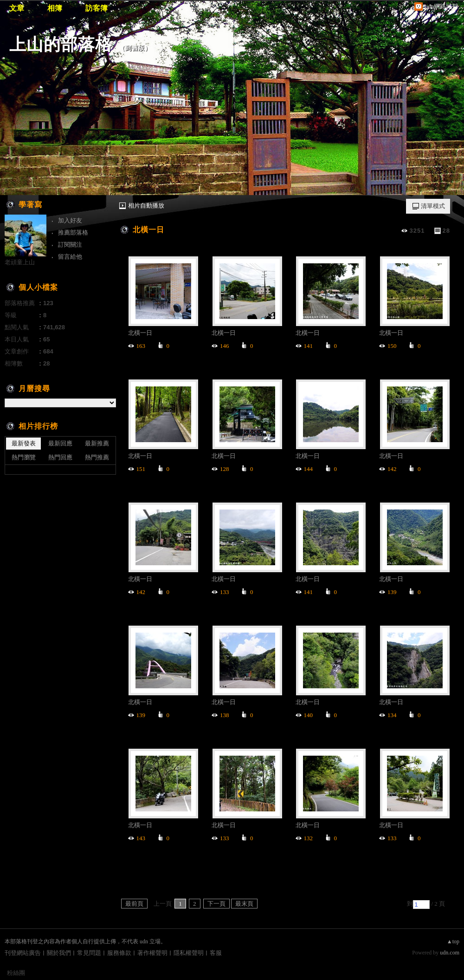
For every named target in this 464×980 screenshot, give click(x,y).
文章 (17, 8)
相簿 (55, 8)
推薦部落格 (73, 232)
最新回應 (60, 443)
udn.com (450, 953)
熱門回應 (60, 457)
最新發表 (24, 443)
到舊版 (135, 48)
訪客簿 (97, 8)
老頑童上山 (20, 262)
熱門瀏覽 (24, 457)
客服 (216, 953)
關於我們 (59, 953)
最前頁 (134, 904)
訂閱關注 (70, 245)
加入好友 (70, 220)
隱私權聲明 (189, 953)
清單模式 (433, 206)
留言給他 (70, 257)
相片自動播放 (146, 206)
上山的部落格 (61, 44)
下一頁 (216, 904)
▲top (453, 941)
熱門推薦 (97, 457)
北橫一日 (148, 230)
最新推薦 (97, 443)
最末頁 (244, 904)
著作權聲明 (152, 953)
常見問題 (89, 953)
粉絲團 (16, 973)
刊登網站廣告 (23, 953)
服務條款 (119, 953)
